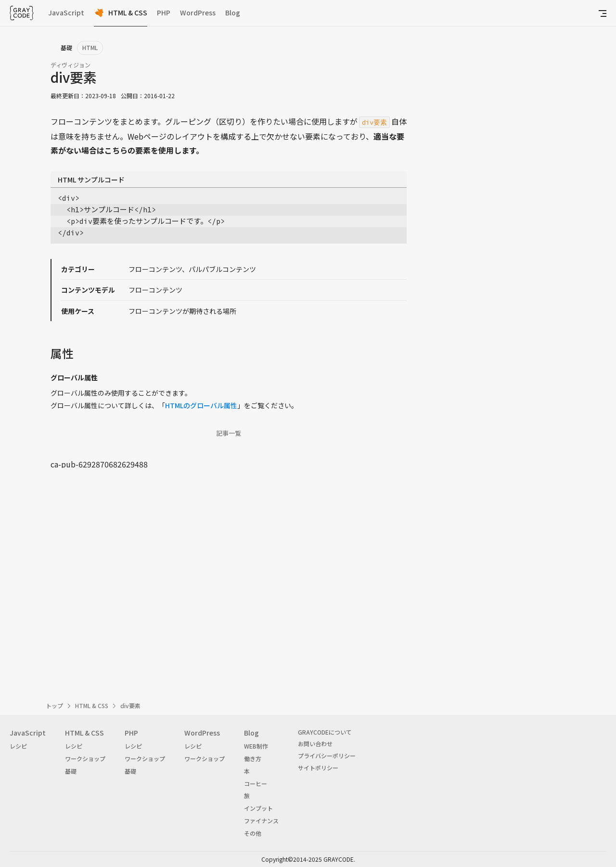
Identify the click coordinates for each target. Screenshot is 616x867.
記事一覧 (229, 433)
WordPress (198, 13)
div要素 (130, 705)
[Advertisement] (229, 575)
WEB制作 (256, 746)
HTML (90, 47)
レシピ (18, 746)
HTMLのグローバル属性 (201, 405)
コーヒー (256, 783)
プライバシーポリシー (327, 756)
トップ (54, 705)
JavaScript (66, 13)
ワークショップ (85, 758)
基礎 (71, 771)
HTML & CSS (128, 13)
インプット (258, 808)
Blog (233, 13)
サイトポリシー (318, 768)
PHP (164, 13)
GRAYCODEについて (325, 732)
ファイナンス (261, 821)
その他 (253, 833)
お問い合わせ (315, 744)
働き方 (253, 758)
